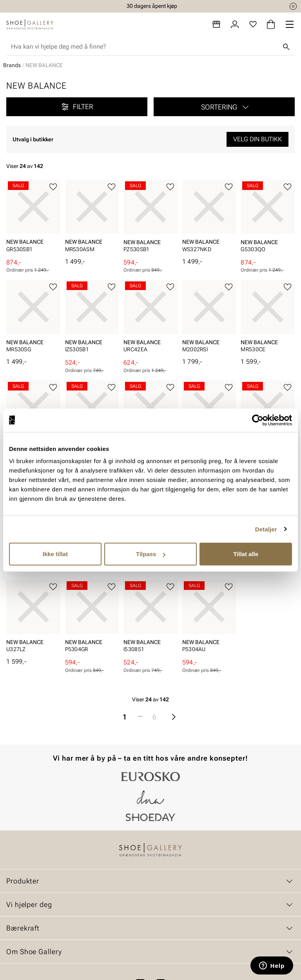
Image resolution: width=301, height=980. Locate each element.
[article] (33, 219)
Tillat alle (246, 554)
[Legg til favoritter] (53, 187)
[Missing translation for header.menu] (290, 24)
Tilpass (151, 554)
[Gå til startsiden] (30, 24)
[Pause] (293, 6)
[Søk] (286, 47)
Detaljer (266, 529)
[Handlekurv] (271, 24)
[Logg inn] (235, 24)
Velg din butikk (257, 139)
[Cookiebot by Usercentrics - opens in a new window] (258, 420)
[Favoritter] (253, 24)
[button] (224, 107)
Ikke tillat (55, 554)
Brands (12, 65)
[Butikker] (216, 24)
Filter (77, 107)
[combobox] (144, 47)
